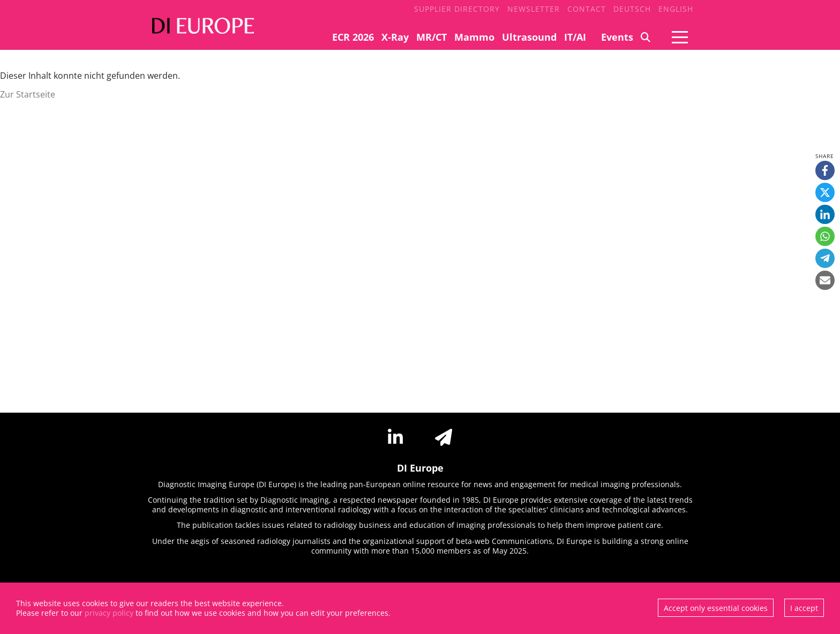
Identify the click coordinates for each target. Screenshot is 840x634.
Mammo (474, 37)
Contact (587, 9)
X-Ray (395, 37)
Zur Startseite (28, 94)
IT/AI (575, 37)
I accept (804, 608)
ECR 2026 (353, 37)
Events (617, 37)
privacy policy (109, 613)
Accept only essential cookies (716, 608)
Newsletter (534, 9)
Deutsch (632, 9)
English (676, 9)
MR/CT (432, 37)
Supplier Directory (457, 9)
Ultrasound (529, 37)
